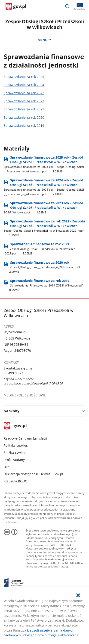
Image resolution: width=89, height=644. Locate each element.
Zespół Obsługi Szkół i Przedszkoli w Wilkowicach (45, 24)
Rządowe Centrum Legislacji (25, 438)
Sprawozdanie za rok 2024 (24, 85)
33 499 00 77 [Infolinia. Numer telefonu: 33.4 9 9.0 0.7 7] (13, 373)
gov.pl (15, 426)
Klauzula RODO (16, 481)
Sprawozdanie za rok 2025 (24, 77)
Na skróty (12, 411)
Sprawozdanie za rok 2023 (24, 93)
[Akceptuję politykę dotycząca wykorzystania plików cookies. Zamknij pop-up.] (78, 595)
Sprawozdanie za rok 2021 (24, 109)
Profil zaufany (14, 460)
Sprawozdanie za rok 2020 (24, 117)
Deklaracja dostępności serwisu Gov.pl (33, 474)
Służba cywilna (15, 453)
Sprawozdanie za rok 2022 (24, 101)
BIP (6, 467)
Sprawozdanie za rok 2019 (24, 126)
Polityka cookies (16, 445)
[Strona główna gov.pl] (16, 7)
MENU (45, 40)
